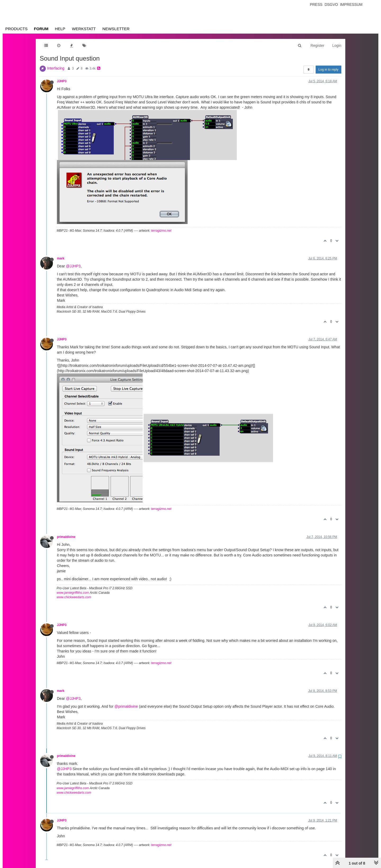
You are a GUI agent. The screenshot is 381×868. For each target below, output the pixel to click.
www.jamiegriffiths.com (73, 593)
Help (60, 29)
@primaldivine (126, 706)
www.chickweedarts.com (74, 597)
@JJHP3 (73, 266)
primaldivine (66, 537)
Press (316, 4)
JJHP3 (62, 81)
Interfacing (56, 68)
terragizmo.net (161, 231)
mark (61, 258)
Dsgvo (331, 4)
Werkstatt (84, 29)
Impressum (351, 4)
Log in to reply (328, 70)
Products (16, 29)
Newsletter (116, 29)
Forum (41, 29)
